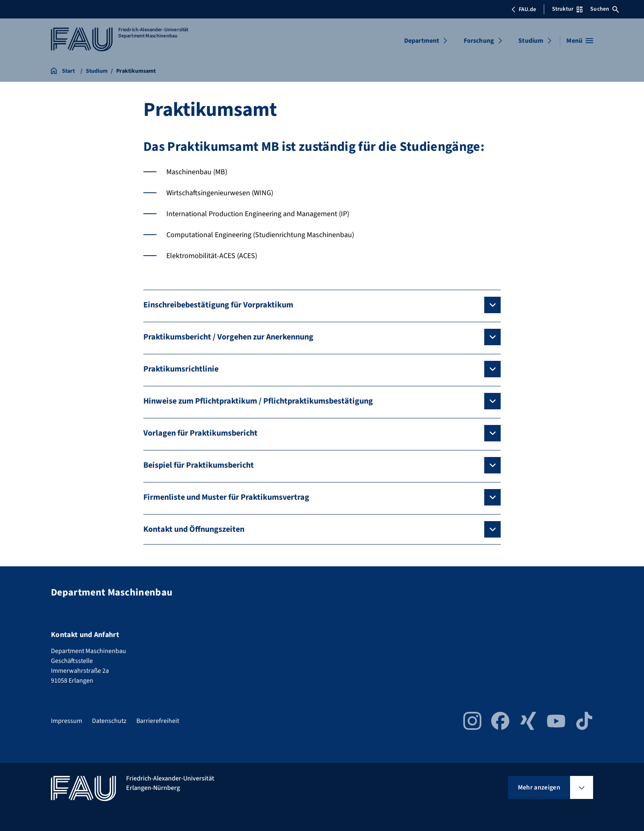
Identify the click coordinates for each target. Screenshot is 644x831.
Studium (531, 41)
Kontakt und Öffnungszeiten (194, 529)
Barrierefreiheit (158, 721)
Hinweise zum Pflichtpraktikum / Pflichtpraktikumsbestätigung (258, 401)
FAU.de (524, 9)
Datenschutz (109, 721)
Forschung (479, 41)
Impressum (67, 721)
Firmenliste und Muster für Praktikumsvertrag (226, 497)
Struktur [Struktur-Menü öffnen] (567, 9)
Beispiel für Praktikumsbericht (199, 465)
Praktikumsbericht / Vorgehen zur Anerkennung (228, 337)
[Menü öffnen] (580, 41)
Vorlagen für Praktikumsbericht (200, 433)
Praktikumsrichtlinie (181, 369)
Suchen (605, 9)
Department (422, 41)
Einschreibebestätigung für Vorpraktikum (218, 305)
